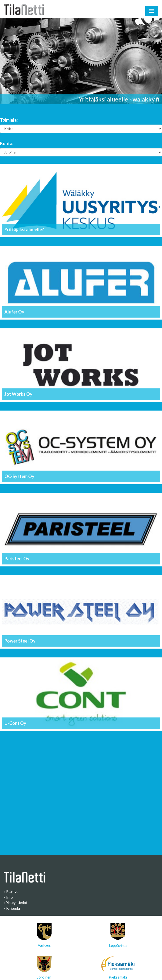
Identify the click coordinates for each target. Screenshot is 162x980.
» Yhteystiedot (16, 903)
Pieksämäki (118, 968)
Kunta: (7, 143)
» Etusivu (11, 891)
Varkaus (44, 935)
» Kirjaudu (12, 908)
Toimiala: (9, 120)
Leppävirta (118, 935)
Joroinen (44, 968)
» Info (8, 897)
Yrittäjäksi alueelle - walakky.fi (119, 99)
